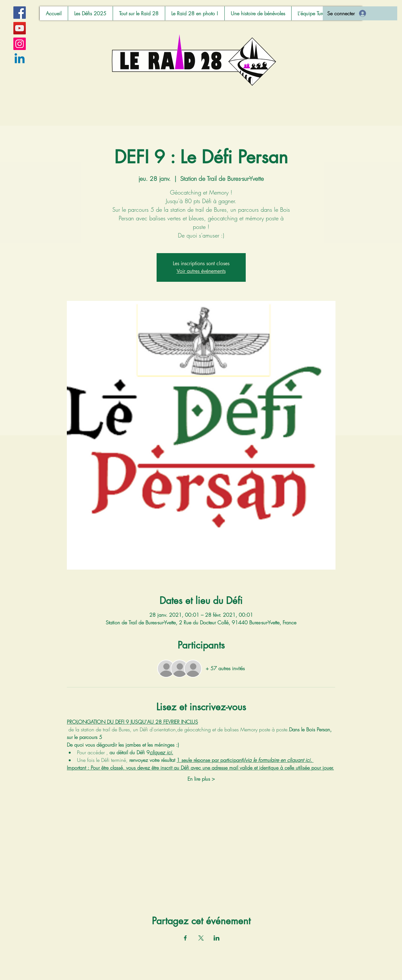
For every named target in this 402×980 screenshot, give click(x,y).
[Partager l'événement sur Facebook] (185, 938)
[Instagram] (20, 44)
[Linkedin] (20, 59)
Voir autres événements (201, 271)
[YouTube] (20, 28)
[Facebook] (20, 13)
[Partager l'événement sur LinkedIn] (217, 938)
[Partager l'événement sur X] (201, 938)
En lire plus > (201, 779)
